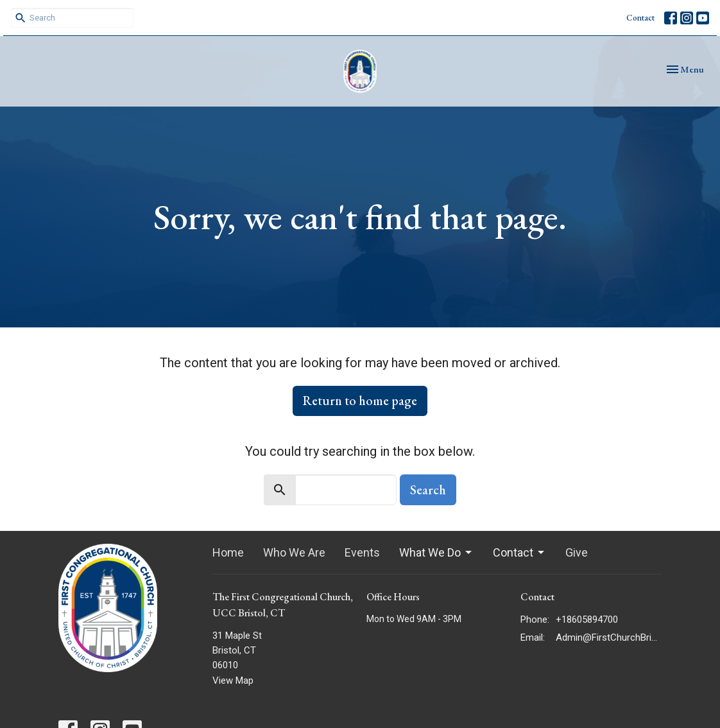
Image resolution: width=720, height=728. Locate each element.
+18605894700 (587, 620)
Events (362, 552)
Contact (640, 18)
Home (228, 552)
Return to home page (360, 401)
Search (428, 490)
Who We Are (294, 552)
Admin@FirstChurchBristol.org (609, 637)
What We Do (436, 552)
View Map (233, 680)
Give (577, 552)
